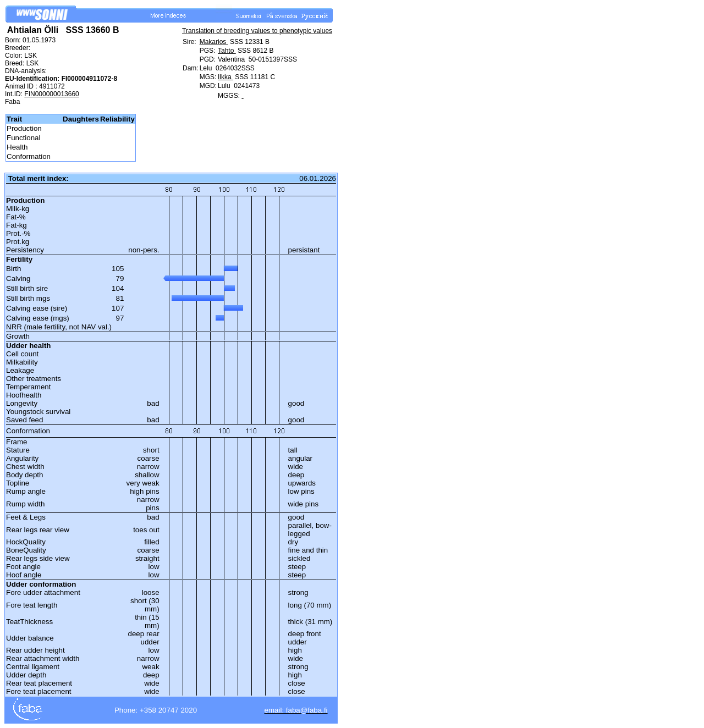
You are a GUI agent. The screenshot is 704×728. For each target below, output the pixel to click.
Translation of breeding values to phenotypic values (257, 31)
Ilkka (226, 77)
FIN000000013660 (51, 94)
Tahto (227, 51)
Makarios (214, 42)
